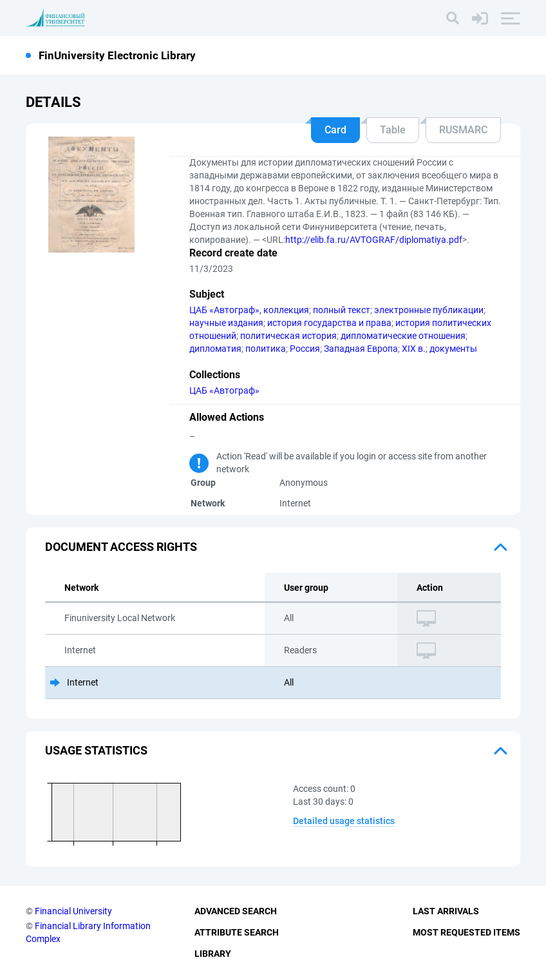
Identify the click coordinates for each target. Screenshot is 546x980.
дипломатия (215, 349)
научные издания (226, 323)
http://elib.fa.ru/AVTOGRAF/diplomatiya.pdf (374, 240)
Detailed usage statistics (344, 821)
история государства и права (329, 323)
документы (453, 349)
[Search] (453, 18)
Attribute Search (237, 932)
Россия (305, 349)
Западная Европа (361, 349)
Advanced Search (236, 911)
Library (213, 954)
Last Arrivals (446, 911)
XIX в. (414, 349)
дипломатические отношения (403, 336)
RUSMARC (463, 130)
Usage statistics (96, 750)
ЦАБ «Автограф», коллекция (249, 310)
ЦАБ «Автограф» (224, 390)
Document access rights (121, 547)
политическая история (288, 336)
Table (393, 130)
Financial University (73, 911)
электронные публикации (429, 310)
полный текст (342, 310)
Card (335, 130)
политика (266, 349)
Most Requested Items (466, 932)
